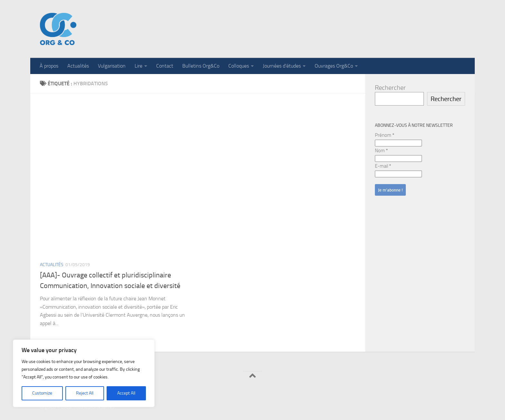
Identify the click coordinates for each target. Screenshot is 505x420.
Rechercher (390, 88)
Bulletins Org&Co (201, 66)
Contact (165, 66)
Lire (138, 66)
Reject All (85, 393)
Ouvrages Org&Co (334, 66)
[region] (84, 373)
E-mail (383, 166)
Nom (381, 151)
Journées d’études (282, 66)
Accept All (126, 393)
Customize (42, 393)
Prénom (385, 135)
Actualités (78, 66)
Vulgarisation (112, 66)
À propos (49, 66)
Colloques (239, 66)
